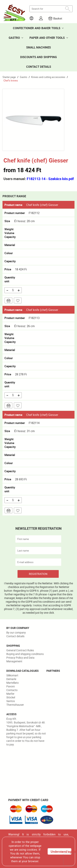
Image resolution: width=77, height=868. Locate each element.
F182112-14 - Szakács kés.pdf (50, 179)
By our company (16, 632)
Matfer (10, 694)
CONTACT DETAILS (39, 67)
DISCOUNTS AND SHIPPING (38, 57)
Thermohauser (15, 705)
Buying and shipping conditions (25, 654)
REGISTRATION (38, 574)
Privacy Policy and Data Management (20, 659)
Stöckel (11, 697)
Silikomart (12, 675)
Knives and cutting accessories (48, 77)
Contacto (12, 690)
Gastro (23, 77)
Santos (11, 701)
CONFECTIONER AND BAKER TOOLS (37, 28)
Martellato (13, 683)
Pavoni (10, 686)
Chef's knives (11, 80)
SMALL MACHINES (38, 47)
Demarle (11, 679)
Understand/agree (61, 852)
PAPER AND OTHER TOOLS (47, 38)
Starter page (9, 77)
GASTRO (14, 38)
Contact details (15, 636)
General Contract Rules (20, 650)
